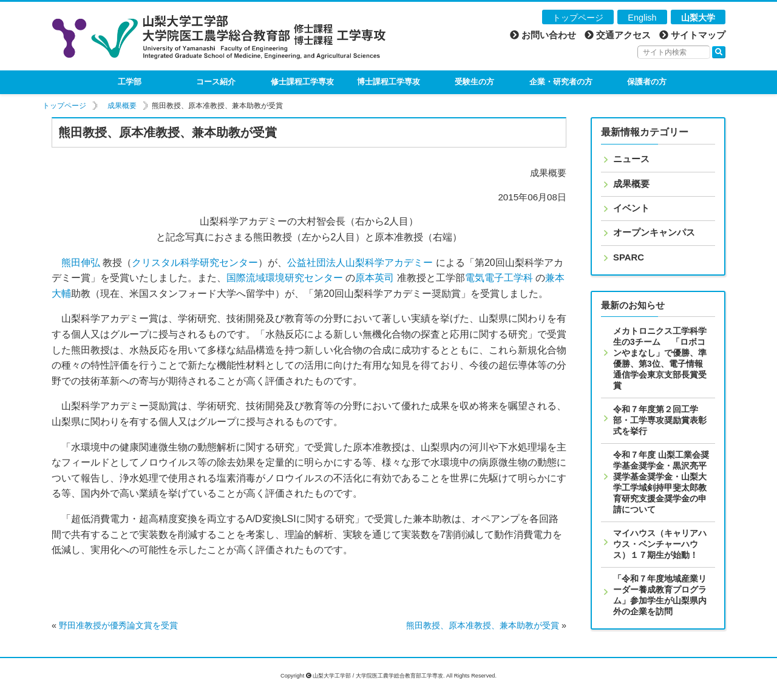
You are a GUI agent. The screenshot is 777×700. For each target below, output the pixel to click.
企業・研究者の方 (561, 82)
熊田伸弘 (81, 263)
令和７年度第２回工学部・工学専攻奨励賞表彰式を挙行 (660, 420)
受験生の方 (474, 82)
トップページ (578, 18)
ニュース (631, 159)
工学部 (130, 82)
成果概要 (122, 106)
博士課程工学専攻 (388, 82)
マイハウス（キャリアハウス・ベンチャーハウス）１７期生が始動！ (660, 544)
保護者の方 (647, 82)
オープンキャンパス (654, 233)
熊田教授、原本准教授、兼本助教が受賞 (483, 625)
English (642, 18)
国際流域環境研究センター (285, 278)
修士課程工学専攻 (302, 82)
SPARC (629, 257)
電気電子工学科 (499, 278)
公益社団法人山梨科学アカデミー (360, 263)
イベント (631, 208)
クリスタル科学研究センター (195, 263)
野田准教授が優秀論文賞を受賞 (118, 625)
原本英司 (375, 278)
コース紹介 (216, 82)
